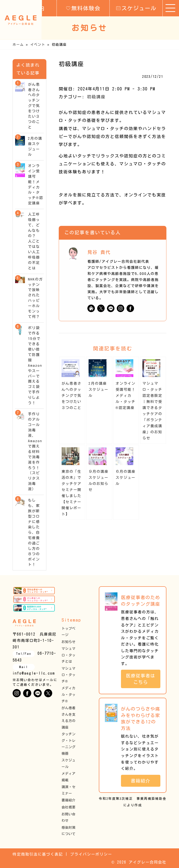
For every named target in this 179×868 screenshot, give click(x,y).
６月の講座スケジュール (126, 478)
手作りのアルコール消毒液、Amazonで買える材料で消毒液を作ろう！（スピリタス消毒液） (35, 452)
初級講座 (96, 97)
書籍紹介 (69, 800)
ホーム (18, 44)
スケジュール (136, 8)
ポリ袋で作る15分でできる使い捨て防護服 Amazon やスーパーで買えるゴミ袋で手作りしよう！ (35, 365)
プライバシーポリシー (91, 854)
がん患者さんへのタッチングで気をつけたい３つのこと (71, 396)
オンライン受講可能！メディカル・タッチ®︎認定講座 (126, 396)
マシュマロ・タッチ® (69, 675)
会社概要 (69, 807)
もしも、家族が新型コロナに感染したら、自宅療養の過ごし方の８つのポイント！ (34, 532)
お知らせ (69, 642)
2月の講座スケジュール (98, 390)
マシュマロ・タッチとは (69, 655)
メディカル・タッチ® (69, 694)
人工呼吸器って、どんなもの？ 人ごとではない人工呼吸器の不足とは (34, 241)
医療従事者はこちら (141, 679)
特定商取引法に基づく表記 (38, 854)
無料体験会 (83, 8)
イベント (38, 44)
